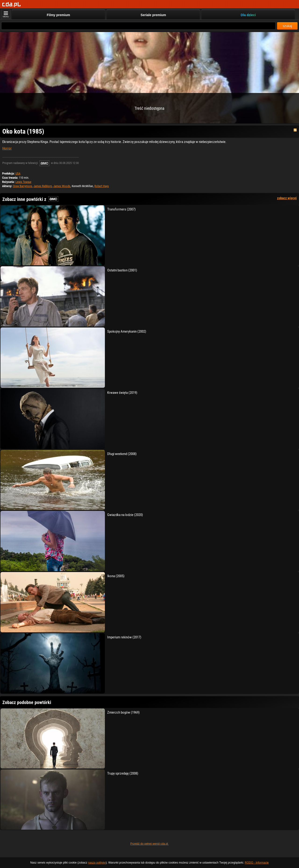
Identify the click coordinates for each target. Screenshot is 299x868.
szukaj (287, 26)
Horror (7, 148)
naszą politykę (97, 863)
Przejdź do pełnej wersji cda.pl (150, 844)
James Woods (62, 186)
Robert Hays (102, 186)
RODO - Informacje (257, 863)
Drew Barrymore (23, 186)
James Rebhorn (43, 186)
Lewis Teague (23, 182)
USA (18, 173)
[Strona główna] (12, 5)
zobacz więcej (287, 198)
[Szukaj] (138, 26)
